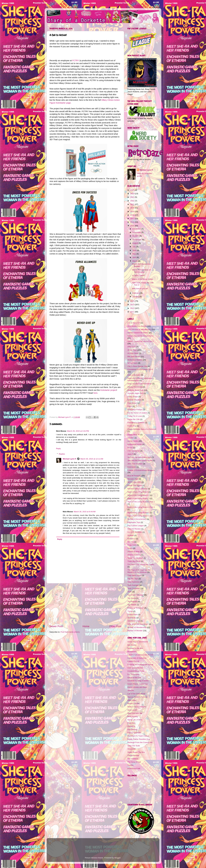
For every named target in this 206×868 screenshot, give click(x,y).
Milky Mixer (132, 700)
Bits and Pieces (134, 357)
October (136, 236)
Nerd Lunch (132, 710)
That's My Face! (134, 561)
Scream (131, 535)
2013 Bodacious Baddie (137, 326)
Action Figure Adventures (138, 642)
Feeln (130, 406)
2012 (133, 308)
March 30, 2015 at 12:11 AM (92, 459)
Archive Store (133, 353)
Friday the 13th (134, 419)
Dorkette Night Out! (135, 393)
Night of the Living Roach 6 (138, 516)
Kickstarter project (108, 390)
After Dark (132, 347)
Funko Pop (132, 426)
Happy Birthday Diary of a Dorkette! (142, 429)
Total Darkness (133, 582)
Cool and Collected (135, 668)
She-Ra (131, 542)
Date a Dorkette (134, 375)
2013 (133, 305)
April (135, 257)
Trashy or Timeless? (136, 608)
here (95, 393)
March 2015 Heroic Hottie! (143, 279)
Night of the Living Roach (138, 492)
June (135, 250)
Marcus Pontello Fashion (138, 697)
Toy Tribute (132, 605)
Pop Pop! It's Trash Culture (138, 736)
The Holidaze (133, 759)
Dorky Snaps (133, 397)
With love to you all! (140, 289)
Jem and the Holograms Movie (140, 460)
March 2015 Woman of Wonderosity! (141, 271)
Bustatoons (132, 652)
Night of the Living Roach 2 (138, 495)
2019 (133, 211)
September (137, 240)
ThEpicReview (133, 755)
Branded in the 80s (135, 648)
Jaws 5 (130, 454)
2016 (133, 222)
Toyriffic (131, 765)
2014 (133, 301)
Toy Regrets (132, 601)
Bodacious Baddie (135, 360)
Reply (58, 449)
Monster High (133, 479)
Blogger (118, 858)
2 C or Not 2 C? (134, 323)
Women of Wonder (135, 631)
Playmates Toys (134, 522)
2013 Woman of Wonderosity (139, 329)
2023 (133, 197)
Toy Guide (132, 598)
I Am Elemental (134, 451)
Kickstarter (132, 467)
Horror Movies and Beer (137, 687)
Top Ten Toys (133, 579)
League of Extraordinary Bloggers (141, 470)
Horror (130, 448)
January (136, 297)
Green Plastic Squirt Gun (138, 684)
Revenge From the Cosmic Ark (140, 742)
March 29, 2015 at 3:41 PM (78, 431)
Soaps (130, 548)
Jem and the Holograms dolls (139, 457)
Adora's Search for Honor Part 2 (140, 336)
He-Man (131, 438)
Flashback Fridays (135, 410)
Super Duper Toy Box (136, 752)
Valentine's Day (134, 621)
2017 (133, 219)
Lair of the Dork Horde (136, 694)
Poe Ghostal (132, 730)
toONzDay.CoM (134, 768)
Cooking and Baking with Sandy (140, 665)
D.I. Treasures (133, 674)
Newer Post (56, 626)
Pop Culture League (136, 526)
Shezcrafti (131, 749)
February (136, 293)
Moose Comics (133, 703)
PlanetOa (131, 726)
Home (86, 626)
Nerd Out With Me (135, 713)
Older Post (115, 626)
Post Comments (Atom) (70, 632)
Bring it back (132, 363)
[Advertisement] (85, 604)
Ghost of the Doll (134, 678)
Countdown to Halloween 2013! (140, 369)
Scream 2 (131, 539)
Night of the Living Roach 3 (138, 498)
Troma (130, 611)
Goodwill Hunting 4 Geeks (138, 681)
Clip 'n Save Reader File (137, 366)
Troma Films (133, 614)
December (137, 229)
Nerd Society (133, 717)
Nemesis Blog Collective (137, 489)
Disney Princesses (135, 387)
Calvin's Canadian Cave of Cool (140, 655)
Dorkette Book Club (135, 390)
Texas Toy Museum (135, 558)
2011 (133, 312)
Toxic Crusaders (134, 588)
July (134, 247)
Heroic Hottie (133, 441)
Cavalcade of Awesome (137, 658)
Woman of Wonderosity (137, 627)
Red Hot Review (134, 529)
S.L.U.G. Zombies (135, 532)
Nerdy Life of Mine (135, 720)
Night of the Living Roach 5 (138, 513)
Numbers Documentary (137, 519)
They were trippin (134, 575)
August (136, 243)
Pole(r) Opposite (134, 733)
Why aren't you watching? (138, 624)
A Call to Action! (138, 276)
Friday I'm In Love (135, 416)
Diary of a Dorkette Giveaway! (140, 384)
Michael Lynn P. (70, 459)
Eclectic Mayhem (134, 400)
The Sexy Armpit (134, 762)
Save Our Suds (134, 746)
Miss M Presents (134, 476)
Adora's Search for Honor (138, 333)
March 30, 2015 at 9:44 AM (85, 512)
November (137, 232)
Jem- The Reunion (135, 464)
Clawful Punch (133, 661)
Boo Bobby (132, 645)
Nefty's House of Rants (137, 707)
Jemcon (131, 690)
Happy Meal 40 (134, 435)
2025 (133, 190)
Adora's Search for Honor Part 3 (140, 341)
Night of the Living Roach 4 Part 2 (141, 507)
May (134, 254)
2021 (133, 204)
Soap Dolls (132, 545)
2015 (133, 226)
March (135, 261)
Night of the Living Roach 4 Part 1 (141, 502)
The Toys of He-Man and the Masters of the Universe (139, 571)
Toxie (130, 592)
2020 (133, 208)
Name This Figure (135, 485)
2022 (133, 201)
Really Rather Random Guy (139, 739)
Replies (62, 454)
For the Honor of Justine (137, 413)
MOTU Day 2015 (134, 482)
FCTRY (76, 61)
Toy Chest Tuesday (135, 595)
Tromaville (132, 618)
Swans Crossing (134, 555)
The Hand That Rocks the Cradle (141, 565)
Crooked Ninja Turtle (136, 671)
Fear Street (132, 403)
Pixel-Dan (131, 723)
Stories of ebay (134, 552)
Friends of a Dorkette (136, 423)
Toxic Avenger (133, 585)
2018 (133, 215)
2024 (133, 194)
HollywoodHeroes (135, 444)
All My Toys (132, 350)
